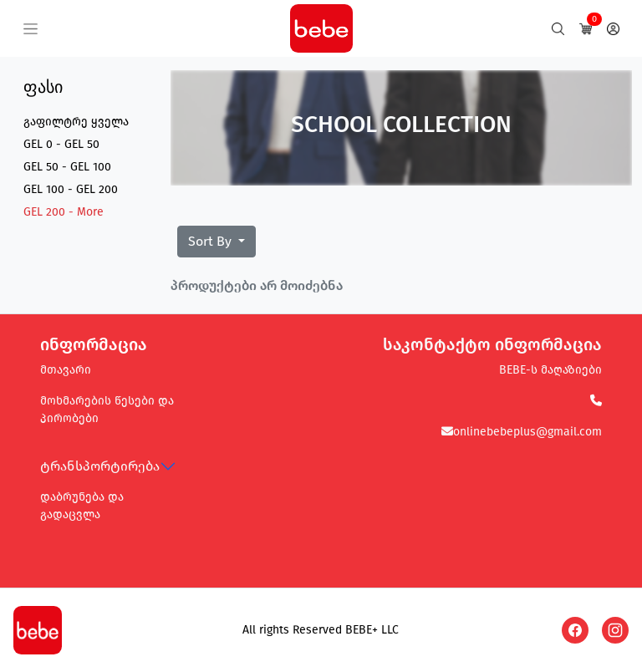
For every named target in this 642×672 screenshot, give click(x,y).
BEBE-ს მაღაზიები (550, 370)
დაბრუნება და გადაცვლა (82, 506)
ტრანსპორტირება (100, 466)
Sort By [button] (211, 241)
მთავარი (66, 370)
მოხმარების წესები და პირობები (107, 410)
